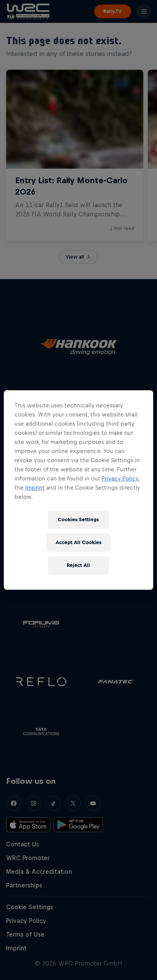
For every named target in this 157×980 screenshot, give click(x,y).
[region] (78, 490)
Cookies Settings (78, 520)
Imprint (35, 488)
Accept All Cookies (78, 542)
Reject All (78, 565)
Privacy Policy (120, 478)
